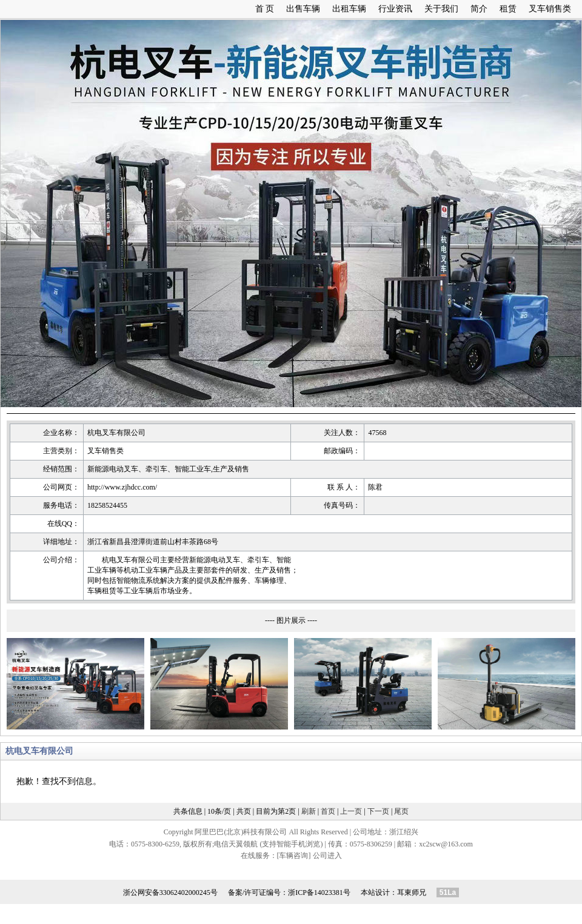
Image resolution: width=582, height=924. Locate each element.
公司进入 (327, 856)
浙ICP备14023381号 (319, 892)
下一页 (378, 811)
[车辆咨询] (294, 856)
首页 (328, 811)
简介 (479, 9)
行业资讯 (395, 9)
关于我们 (441, 9)
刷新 (309, 811)
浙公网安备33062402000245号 (170, 892)
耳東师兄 (412, 892)
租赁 (508, 9)
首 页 (265, 9)
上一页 (351, 811)
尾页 (401, 811)
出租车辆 (349, 9)
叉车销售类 (550, 9)
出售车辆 (303, 9)
